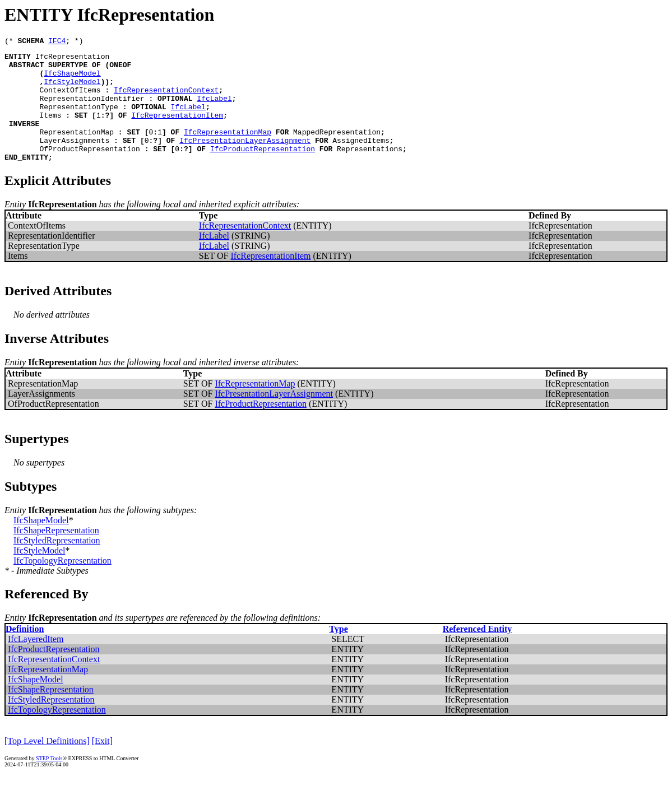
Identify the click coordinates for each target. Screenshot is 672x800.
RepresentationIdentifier (92, 110)
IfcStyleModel (72, 90)
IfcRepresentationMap (228, 150)
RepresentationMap (77, 150)
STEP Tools (49, 782)
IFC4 (57, 42)
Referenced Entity (478, 652)
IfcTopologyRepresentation (62, 584)
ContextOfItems (70, 100)
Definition (25, 652)
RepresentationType (78, 120)
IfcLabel (214, 110)
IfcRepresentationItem (177, 130)
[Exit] (102, 764)
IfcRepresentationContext (166, 100)
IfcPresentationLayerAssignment (245, 160)
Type (338, 652)
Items (50, 130)
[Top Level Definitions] (47, 764)
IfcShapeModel (72, 80)
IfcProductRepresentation (263, 170)
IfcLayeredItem (36, 662)
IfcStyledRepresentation (57, 564)
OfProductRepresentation (89, 170)
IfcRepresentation (73, 59)
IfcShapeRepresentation (56, 554)
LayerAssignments (74, 160)
